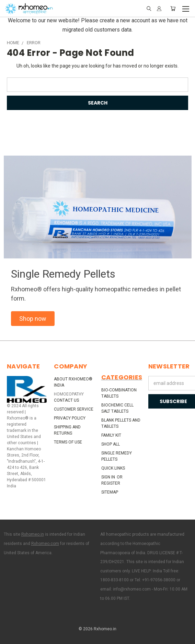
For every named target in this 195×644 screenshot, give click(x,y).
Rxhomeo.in (33, 534)
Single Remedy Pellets (117, 456)
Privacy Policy (70, 418)
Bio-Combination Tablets (119, 393)
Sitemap (110, 492)
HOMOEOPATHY (69, 394)
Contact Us (66, 400)
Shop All (111, 444)
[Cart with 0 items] (173, 9)
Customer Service (74, 409)
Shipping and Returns (67, 430)
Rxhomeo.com (45, 544)
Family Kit (111, 435)
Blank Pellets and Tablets (121, 423)
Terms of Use (68, 442)
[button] (33, 319)
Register (111, 483)
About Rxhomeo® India (73, 382)
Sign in (109, 477)
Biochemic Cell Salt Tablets (117, 408)
